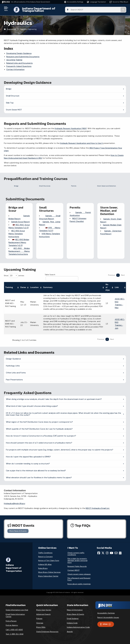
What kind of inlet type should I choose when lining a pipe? (32, 406)
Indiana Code (72, 623)
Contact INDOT (73, 570)
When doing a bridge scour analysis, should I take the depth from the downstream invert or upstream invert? (54, 399)
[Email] (116, 553)
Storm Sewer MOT (14, 108)
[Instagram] (107, 553)
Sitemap (40, 623)
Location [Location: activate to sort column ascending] (34, 287)
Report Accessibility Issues (108, 617)
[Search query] (114, 9)
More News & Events (18, 531)
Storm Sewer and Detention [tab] (105, 184)
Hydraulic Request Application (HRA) (71, 126)
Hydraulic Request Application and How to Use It (81, 141)
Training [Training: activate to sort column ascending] (9, 287)
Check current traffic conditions (76, 554)
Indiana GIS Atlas (45, 564)
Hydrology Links (13, 366)
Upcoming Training (14, 58)
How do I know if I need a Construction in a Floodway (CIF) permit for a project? (41, 436)
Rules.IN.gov (43, 568)
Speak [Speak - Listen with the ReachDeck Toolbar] (105, 624)
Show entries (14, 275)
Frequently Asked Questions (19, 64)
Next (123, 275)
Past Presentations (14, 380)
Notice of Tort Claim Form (49, 560)
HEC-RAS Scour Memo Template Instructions (17, 234)
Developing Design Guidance (19, 52)
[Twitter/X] (103, 553)
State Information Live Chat (17, 610)
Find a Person (11, 621)
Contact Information (15, 68)
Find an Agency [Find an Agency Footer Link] (12, 625)
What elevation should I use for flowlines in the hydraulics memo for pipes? (39, 478)
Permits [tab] (71, 184)
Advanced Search (43, 614)
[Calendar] (120, 553)
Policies (39, 619)
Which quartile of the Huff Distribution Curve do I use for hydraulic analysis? (39, 429)
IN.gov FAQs (41, 627)
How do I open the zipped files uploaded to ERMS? (28, 457)
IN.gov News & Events (75, 614)
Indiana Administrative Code (78, 627)
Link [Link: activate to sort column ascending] (117, 287)
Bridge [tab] (15, 184)
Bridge (9, 87)
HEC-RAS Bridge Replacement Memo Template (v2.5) (19, 243)
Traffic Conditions (45, 553)
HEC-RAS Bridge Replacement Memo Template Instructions (19, 252)
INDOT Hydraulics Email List (98, 508)
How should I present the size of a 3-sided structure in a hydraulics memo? (39, 443)
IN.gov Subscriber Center (48, 576)
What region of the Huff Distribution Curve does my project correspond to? (39, 422)
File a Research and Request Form (79, 579)
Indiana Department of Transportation (48, 9)
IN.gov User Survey (44, 610)
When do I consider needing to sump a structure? (28, 464)
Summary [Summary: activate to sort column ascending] (48, 287)
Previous (112, 275)
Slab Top (10, 101)
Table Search (61, 277)
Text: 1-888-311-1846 (15, 634)
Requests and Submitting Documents (23, 55)
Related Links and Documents (19, 61)
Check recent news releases (79, 574)
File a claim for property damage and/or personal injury (77, 560)
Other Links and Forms (16, 373)
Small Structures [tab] (43, 184)
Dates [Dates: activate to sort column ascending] (23, 287)
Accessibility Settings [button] (106, 613)
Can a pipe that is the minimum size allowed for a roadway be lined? (36, 471)
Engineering (11, 27)
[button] (74, 2)
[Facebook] (99, 553)
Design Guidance (13, 359)
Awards (70, 632)
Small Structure (13, 94)
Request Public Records (77, 566)
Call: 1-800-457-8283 (14, 630)
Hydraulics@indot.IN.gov (15, 504)
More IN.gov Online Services (49, 572)
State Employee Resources (47, 632)
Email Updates (73, 619)
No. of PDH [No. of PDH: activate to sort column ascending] (108, 287)
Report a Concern (45, 557)
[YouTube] (111, 553)
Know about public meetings (79, 584)
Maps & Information (75, 610)
